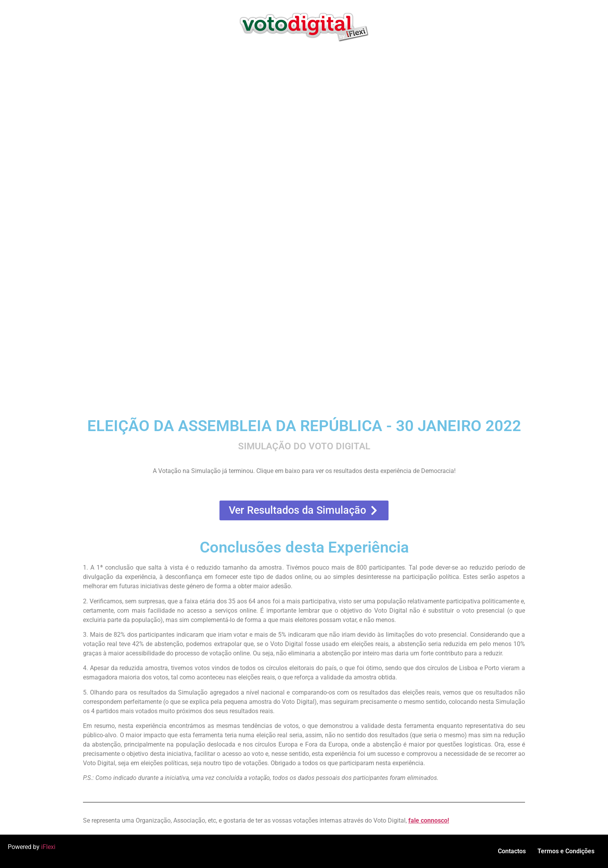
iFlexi (48, 847)
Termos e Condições (566, 851)
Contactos (512, 851)
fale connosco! (429, 820)
